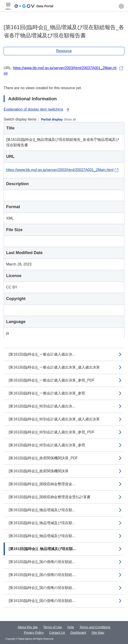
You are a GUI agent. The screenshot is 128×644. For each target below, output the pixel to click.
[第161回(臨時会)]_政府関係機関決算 (39, 471)
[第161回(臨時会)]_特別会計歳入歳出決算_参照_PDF (52, 432)
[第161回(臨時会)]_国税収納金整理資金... (42, 484)
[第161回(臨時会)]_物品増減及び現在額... (42, 510)
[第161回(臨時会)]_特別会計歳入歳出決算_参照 (47, 445)
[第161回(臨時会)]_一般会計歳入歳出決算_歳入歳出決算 (54, 367)
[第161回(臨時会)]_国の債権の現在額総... (42, 562)
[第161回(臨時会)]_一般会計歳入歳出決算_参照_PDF (52, 380)
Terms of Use (53, 627)
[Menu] (8, 6)
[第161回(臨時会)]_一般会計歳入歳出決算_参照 (47, 393)
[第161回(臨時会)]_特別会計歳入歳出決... (42, 406)
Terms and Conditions (95, 627)
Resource (64, 51)
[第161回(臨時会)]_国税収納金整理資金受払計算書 (50, 497)
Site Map (98, 633)
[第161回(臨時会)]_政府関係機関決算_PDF (43, 458)
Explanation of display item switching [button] (37, 109)
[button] (121, 6)
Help (71, 627)
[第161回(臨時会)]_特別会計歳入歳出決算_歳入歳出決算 (54, 419)
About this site (28, 627)
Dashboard (78, 633)
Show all (70, 119)
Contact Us (57, 633)
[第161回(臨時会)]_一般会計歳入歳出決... (42, 354)
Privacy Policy (34, 633)
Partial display (52, 119)
